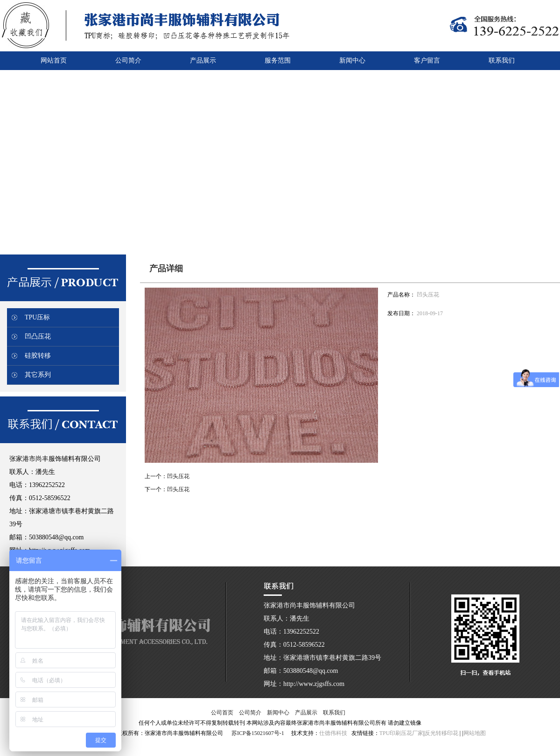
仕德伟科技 (333, 733)
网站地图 (475, 733)
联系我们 (334, 713)
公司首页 (222, 713)
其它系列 (38, 375)
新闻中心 (278, 713)
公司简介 (250, 713)
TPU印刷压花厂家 (402, 733)
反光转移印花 (441, 733)
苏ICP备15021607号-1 (258, 733)
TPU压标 (37, 317)
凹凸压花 (38, 336)
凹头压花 (178, 476)
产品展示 (306, 713)
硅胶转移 (38, 356)
